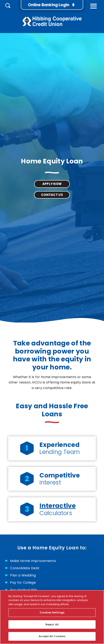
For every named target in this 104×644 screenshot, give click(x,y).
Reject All (52, 624)
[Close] (97, 597)
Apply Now (52, 185)
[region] (52, 617)
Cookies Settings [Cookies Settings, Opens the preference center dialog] (52, 612)
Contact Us (52, 195)
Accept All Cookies (52, 636)
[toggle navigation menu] (94, 5)
